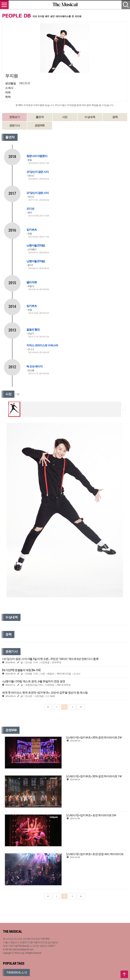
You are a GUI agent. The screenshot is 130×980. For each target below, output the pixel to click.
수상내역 (90, 117)
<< (48, 707)
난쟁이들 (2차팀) (36, 245)
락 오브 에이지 (35, 366)
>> (81, 707)
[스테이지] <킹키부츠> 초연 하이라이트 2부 (91, 815)
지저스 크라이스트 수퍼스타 (42, 345)
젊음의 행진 (33, 330)
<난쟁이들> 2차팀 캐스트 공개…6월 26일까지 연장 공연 (34, 681)
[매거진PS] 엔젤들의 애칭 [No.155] (21, 670)
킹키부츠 (32, 230)
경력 (115, 117)
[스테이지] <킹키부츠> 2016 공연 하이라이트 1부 (94, 776)
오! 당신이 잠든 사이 (38, 172)
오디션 (30, 209)
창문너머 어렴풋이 (37, 156)
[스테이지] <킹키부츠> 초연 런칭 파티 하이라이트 (95, 854)
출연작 (40, 117)
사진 (65, 117)
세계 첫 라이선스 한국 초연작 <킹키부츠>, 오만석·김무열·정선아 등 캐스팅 (45, 693)
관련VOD (40, 125)
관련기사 (15, 125)
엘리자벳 (32, 282)
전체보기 (15, 117)
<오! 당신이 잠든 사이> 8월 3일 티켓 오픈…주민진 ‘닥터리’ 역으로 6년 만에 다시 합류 (50, 659)
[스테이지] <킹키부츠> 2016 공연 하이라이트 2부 (94, 738)
